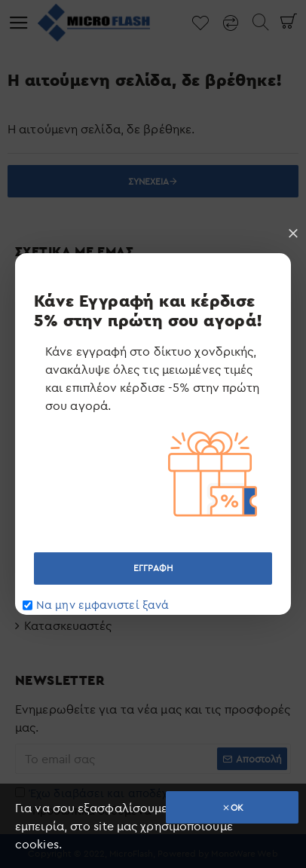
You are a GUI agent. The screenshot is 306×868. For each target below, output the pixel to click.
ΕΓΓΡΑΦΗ (153, 568)
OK (237, 807)
